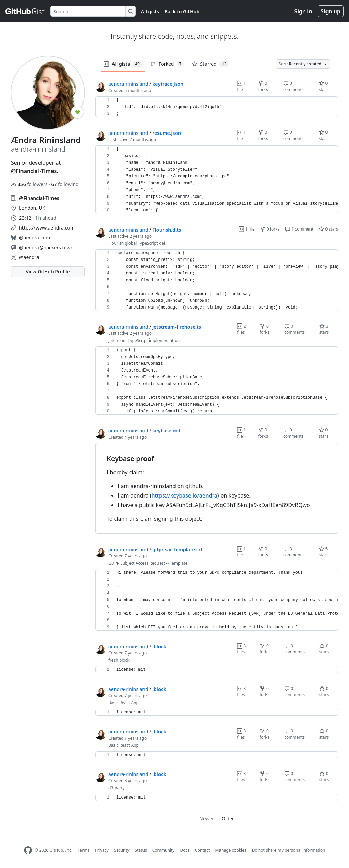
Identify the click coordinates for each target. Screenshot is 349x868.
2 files (241, 329)
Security (122, 850)
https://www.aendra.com (47, 228)
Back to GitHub (182, 11)
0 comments (293, 86)
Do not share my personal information (289, 850)
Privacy (102, 850)
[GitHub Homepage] (28, 850)
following (65, 184)
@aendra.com (35, 238)
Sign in (303, 11)
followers (30, 184)
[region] (217, 107)
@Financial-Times (34, 171)
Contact (202, 850)
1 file (241, 86)
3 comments (293, 552)
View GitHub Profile (48, 272)
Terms (84, 850)
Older (228, 818)
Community (164, 850)
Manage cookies (231, 850)
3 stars (324, 329)
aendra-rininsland (128, 84)
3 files (241, 649)
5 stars (324, 552)
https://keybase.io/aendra (185, 495)
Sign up (331, 11)
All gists (150, 11)
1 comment (299, 229)
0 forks (263, 86)
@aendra (29, 257)
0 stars (324, 86)
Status (141, 850)
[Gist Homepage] (25, 11)
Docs (185, 850)
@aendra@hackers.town (46, 247)
